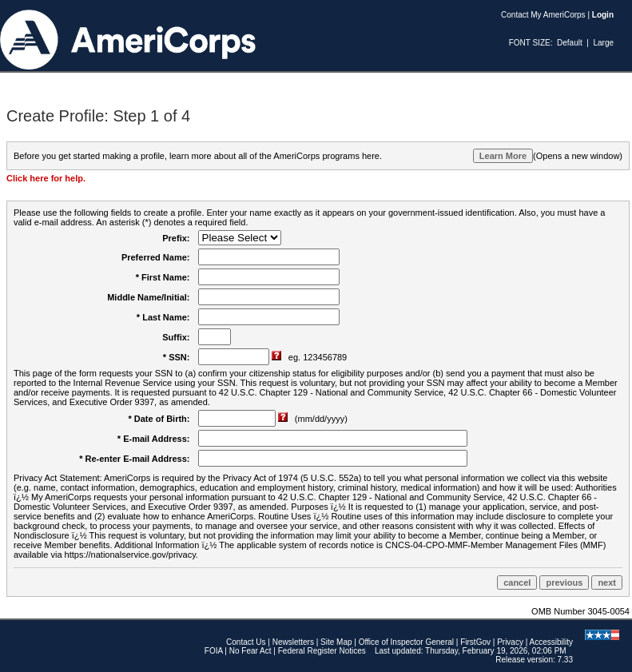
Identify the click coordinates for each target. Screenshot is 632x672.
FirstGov (475, 642)
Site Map (336, 642)
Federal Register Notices (322, 651)
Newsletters (293, 642)
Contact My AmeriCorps (543, 15)
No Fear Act (250, 651)
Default (570, 43)
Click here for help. (46, 178)
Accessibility (551, 642)
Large (603, 43)
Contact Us (246, 642)
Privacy (510, 642)
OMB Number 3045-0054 (580, 611)
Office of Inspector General (406, 642)
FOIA (214, 651)
